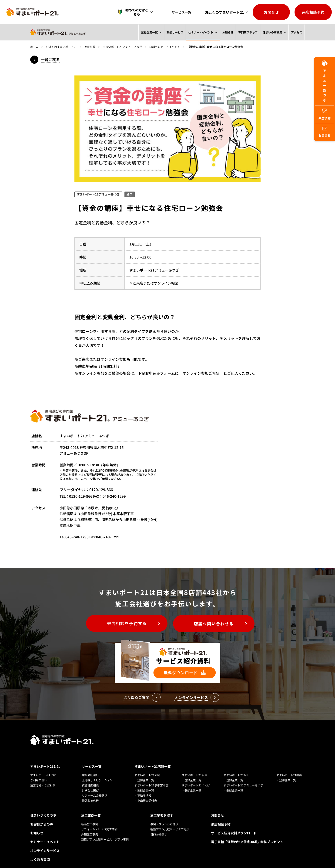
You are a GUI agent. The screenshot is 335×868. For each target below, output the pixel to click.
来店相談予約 (313, 12)
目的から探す (159, 827)
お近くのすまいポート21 (224, 12)
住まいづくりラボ (43, 808)
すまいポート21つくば (196, 778)
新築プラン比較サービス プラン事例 (105, 832)
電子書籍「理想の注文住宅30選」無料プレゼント (247, 835)
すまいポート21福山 (289, 768)
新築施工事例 (90, 817)
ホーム (34, 47)
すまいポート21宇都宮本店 (151, 778)
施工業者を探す (162, 808)
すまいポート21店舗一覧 (153, 760)
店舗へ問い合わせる (215, 624)
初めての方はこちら (136, 12)
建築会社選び (90, 768)
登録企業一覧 (149, 32)
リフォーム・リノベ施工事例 (99, 822)
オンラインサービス (45, 844)
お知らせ (227, 32)
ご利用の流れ (39, 773)
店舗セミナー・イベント (165, 47)
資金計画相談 (90, 778)
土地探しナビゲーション (97, 773)
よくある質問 (40, 853)
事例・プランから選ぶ (164, 817)
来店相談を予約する (126, 624)
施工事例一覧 (91, 808)
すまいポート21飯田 (236, 768)
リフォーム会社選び (94, 789)
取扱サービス (174, 32)
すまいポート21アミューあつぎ (122, 47)
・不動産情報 (143, 789)
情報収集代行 (90, 794)
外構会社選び (90, 784)
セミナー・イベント (200, 32)
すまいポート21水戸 (194, 768)
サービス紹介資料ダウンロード (234, 826)
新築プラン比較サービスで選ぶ (170, 822)
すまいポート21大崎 (147, 768)
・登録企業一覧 (144, 773)
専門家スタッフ (248, 32)
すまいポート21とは (45, 760)
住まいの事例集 (272, 32)
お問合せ (271, 12)
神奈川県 (90, 47)
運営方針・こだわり (43, 778)
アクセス (297, 32)
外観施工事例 (90, 827)
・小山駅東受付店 (146, 794)
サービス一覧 (183, 12)
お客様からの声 (42, 817)
